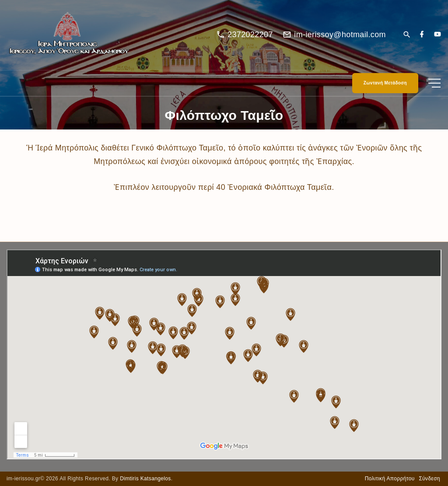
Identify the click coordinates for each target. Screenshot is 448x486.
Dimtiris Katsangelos (145, 479)
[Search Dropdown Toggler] (407, 35)
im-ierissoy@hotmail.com (340, 35)
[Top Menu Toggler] (434, 83)
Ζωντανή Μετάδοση (385, 83)
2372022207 (250, 35)
